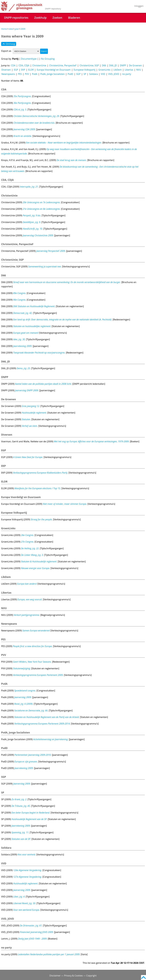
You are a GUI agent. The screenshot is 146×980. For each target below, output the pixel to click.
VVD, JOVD (114, 74)
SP (85, 74)
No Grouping (48, 59)
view (11, 29)
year (17, 29)
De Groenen (135, 65)
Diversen (6, 70)
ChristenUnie (39, 65)
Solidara (93, 74)
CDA (13, 65)
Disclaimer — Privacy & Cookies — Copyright (73, 976)
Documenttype (29, 59)
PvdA (35, 74)
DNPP (123, 65)
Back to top (144, 978)
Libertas (129, 70)
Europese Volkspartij (84, 70)
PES (20, 74)
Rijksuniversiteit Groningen (22, 6)
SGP (78, 74)
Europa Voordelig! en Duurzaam (54, 70)
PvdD (70, 74)
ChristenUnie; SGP (89, 65)
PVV (27, 74)
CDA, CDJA (24, 65)
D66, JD (113, 65)
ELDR (31, 70)
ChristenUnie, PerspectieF (63, 65)
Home (4, 29)
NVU (139, 70)
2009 (23, 29)
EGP (16, 70)
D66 (104, 65)
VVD (103, 74)
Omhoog (9, 44)
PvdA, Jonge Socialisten (53, 74)
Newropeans (8, 74)
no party (127, 74)
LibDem (118, 70)
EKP (23, 70)
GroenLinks (104, 70)
